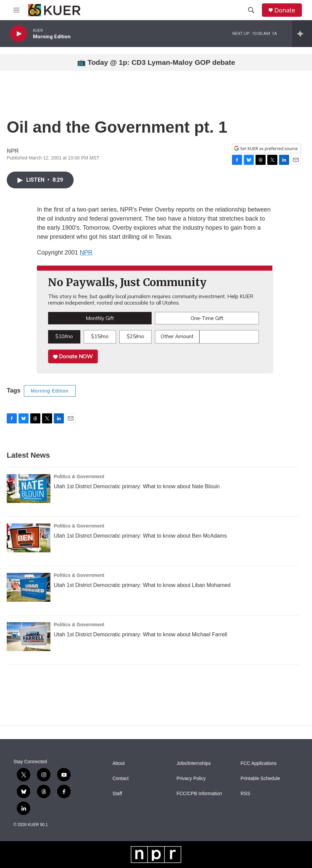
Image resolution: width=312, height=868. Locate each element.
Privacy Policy (191, 779)
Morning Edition (50, 391)
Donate (285, 10)
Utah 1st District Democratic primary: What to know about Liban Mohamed (142, 585)
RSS (245, 794)
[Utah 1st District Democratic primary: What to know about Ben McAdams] (29, 538)
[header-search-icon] (251, 10)
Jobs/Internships (194, 763)
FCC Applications (258, 763)
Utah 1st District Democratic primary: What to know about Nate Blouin (137, 486)
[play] (18, 34)
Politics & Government (79, 476)
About (119, 763)
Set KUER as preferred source (266, 149)
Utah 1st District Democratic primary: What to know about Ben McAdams (140, 536)
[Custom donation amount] (229, 337)
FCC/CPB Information (199, 794)
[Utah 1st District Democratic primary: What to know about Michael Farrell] (29, 637)
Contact (120, 779)
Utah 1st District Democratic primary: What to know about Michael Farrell (141, 634)
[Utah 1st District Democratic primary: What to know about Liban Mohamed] (29, 587)
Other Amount (177, 336)
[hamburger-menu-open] (16, 10)
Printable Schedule (260, 779)
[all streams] (302, 34)
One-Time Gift (207, 318)
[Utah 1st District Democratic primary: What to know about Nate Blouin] (29, 489)
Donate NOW (73, 356)
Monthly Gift (100, 318)
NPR (86, 253)
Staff (117, 794)
